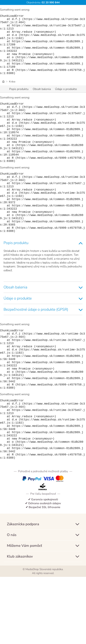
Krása (12, 95)
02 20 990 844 (50, 2)
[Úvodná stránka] (3, 95)
